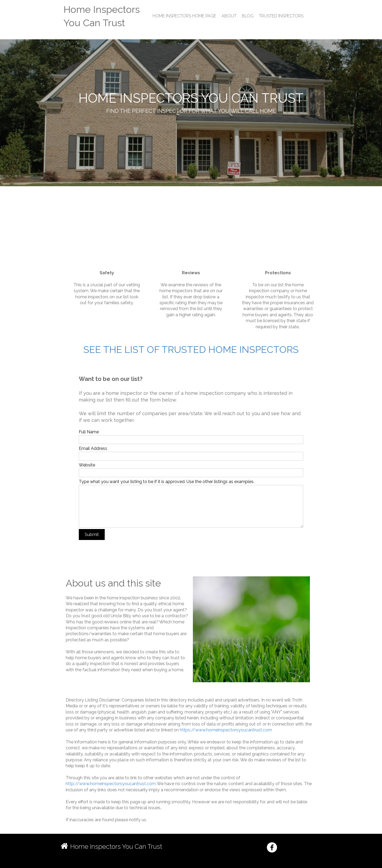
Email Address (93, 448)
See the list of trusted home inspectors (191, 349)
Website (87, 465)
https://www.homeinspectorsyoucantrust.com (226, 730)
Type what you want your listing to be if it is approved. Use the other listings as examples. (167, 482)
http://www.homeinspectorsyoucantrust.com (111, 784)
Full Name (89, 432)
